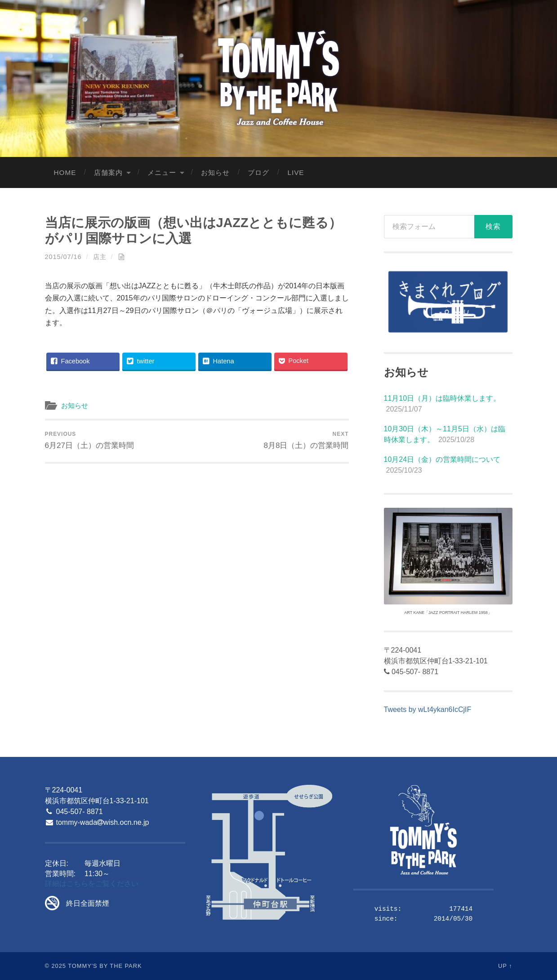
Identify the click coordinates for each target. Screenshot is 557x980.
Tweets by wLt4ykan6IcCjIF (428, 709)
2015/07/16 (63, 257)
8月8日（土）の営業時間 (306, 440)
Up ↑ (505, 966)
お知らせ (215, 172)
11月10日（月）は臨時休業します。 (442, 398)
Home (65, 172)
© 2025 (56, 966)
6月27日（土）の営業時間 (90, 440)
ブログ (258, 172)
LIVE (296, 172)
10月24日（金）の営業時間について (442, 459)
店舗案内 (108, 172)
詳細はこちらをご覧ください (92, 884)
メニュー (162, 172)
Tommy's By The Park (105, 966)
